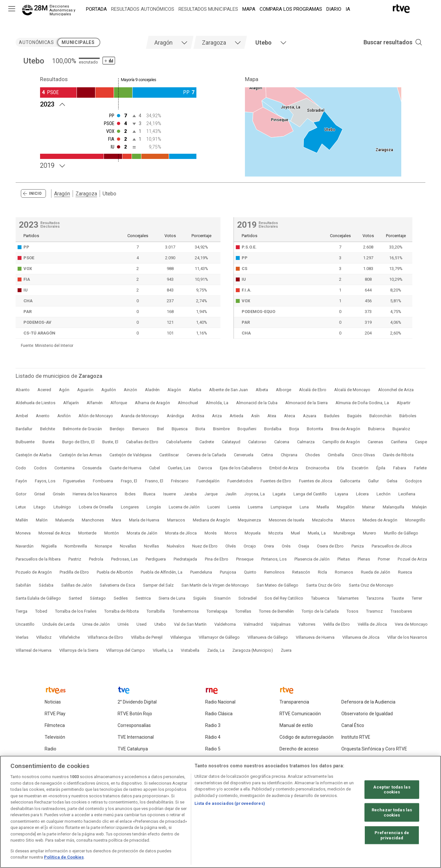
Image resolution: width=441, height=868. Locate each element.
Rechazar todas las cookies (392, 815)
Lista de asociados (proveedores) (230, 806)
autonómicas (36, 42)
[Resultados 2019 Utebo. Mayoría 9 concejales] (118, 165)
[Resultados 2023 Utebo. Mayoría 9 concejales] (118, 104)
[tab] (170, 42)
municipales (78, 42)
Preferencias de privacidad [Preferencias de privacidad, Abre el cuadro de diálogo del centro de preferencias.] (392, 838)
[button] (383, 42)
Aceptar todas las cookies (392, 792)
